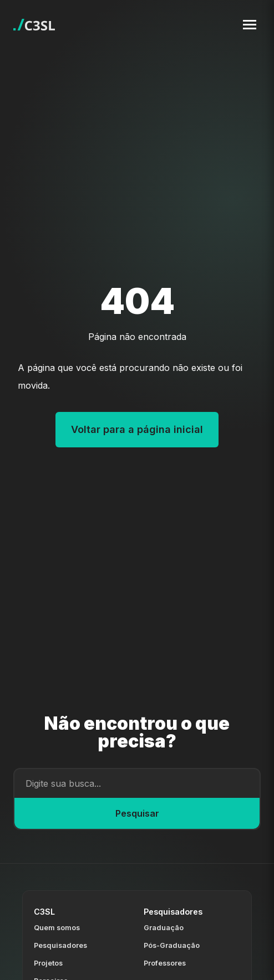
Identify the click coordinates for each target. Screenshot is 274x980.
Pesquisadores (60, 945)
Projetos (48, 963)
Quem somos (57, 928)
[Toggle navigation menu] (250, 25)
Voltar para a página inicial (137, 429)
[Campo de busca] (137, 783)
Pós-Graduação (172, 945)
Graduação (164, 928)
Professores (165, 963)
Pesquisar (137, 813)
